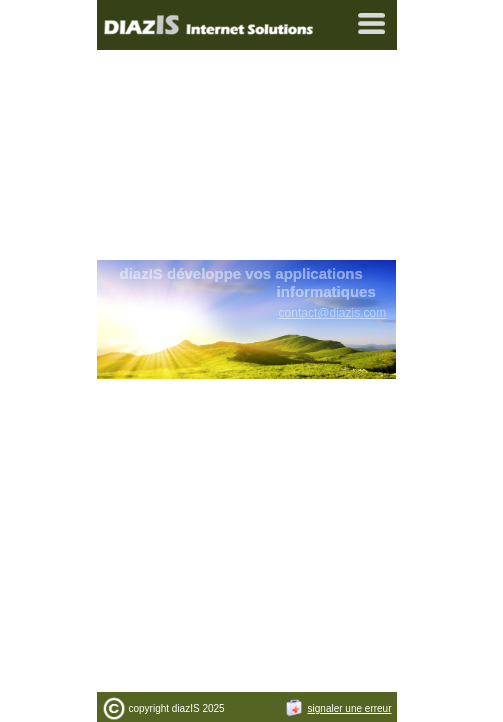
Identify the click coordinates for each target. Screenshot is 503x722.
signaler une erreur (338, 708)
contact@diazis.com (333, 313)
